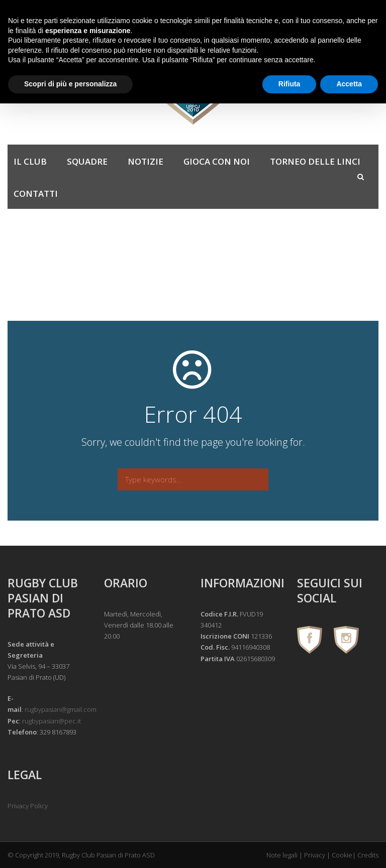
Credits (368, 855)
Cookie (342, 855)
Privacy (315, 855)
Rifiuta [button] (289, 84)
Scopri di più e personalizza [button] (70, 84)
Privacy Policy (28, 806)
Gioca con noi (217, 161)
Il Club (30, 161)
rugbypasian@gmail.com (61, 709)
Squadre (87, 161)
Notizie (146, 161)
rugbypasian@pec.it (52, 721)
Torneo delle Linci (315, 161)
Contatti (36, 194)
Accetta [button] (349, 84)
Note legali (282, 855)
